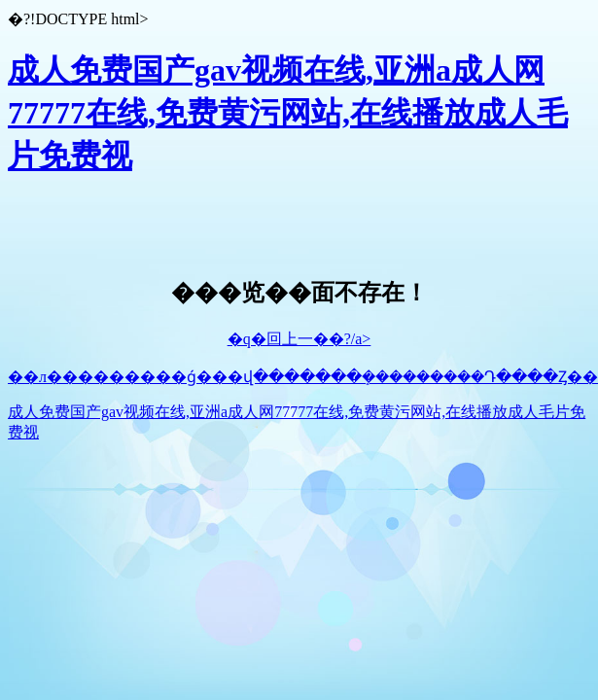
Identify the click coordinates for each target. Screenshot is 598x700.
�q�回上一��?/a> (299, 339)
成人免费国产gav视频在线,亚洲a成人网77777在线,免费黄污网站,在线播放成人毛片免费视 (288, 113)
